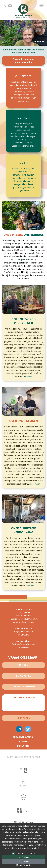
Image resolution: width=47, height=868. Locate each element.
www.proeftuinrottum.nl (23, 622)
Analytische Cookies (24, 853)
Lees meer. (27, 376)
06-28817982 (24, 647)
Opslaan (23, 857)
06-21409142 (24, 635)
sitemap (23, 741)
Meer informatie (24, 865)
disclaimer (23, 746)
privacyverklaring (23, 737)
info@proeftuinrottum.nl (26, 619)
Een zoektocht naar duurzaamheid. (24, 61)
